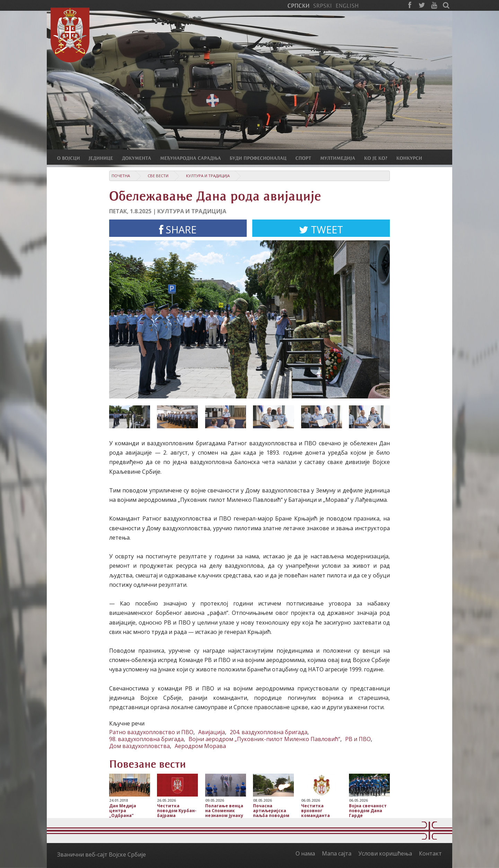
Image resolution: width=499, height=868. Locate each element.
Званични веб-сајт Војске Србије (102, 854)
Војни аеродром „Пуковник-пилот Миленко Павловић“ (264, 739)
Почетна (121, 176)
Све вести (158, 176)
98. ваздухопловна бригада (146, 739)
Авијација (212, 732)
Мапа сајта (337, 853)
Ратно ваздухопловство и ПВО (151, 732)
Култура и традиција (208, 176)
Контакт (430, 853)
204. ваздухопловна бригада (269, 732)
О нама (305, 853)
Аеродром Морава (200, 746)
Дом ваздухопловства (139, 746)
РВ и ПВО (358, 739)
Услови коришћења (385, 853)
